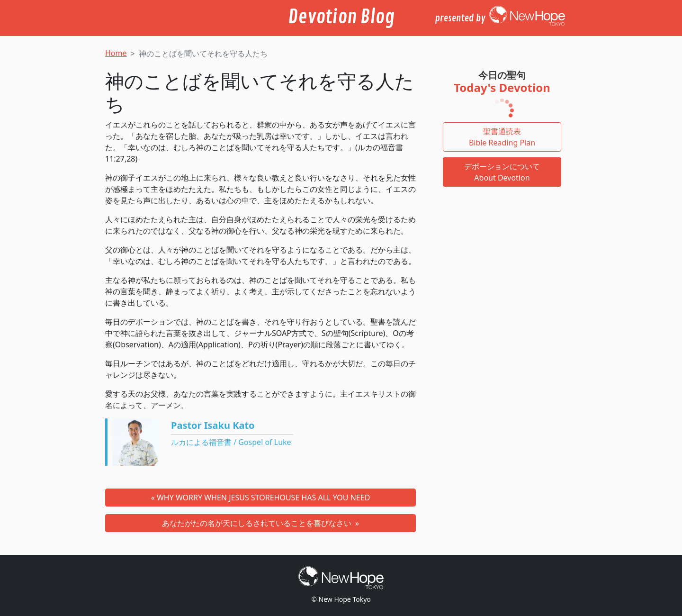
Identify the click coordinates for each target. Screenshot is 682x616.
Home (116, 53)
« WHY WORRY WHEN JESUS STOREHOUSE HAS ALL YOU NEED (261, 498)
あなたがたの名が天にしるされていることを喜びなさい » (260, 523)
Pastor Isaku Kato (213, 425)
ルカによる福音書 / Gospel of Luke (231, 442)
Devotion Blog (341, 17)
